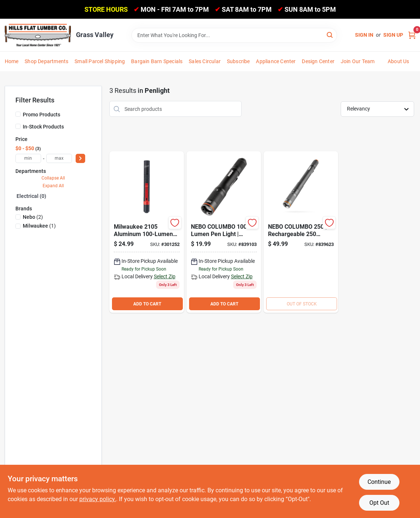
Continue (379, 482)
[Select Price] (80, 158)
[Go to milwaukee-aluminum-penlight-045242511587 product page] (147, 232)
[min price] (28, 158)
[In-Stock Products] (18, 126)
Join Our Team (358, 61)
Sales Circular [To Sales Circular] (205, 61)
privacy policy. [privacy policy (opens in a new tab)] (98, 499)
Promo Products (41, 115)
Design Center (318, 61)
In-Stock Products (43, 127)
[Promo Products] (18, 114)
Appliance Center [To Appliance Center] (276, 61)
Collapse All (53, 178)
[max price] (59, 158)
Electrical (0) (31, 196)
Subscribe (238, 61)
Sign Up (393, 35)
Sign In (364, 35)
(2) (33, 217)
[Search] (330, 35)
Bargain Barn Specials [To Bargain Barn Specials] (157, 61)
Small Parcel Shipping (100, 61)
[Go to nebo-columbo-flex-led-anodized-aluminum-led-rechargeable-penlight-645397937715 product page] (301, 232)
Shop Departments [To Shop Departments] (46, 61)
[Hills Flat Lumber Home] (38, 35)
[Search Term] (234, 35)
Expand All (53, 186)
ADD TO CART (147, 304)
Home (12, 61)
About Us (399, 61)
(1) (39, 226)
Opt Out (379, 503)
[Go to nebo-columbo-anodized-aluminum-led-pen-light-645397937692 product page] (224, 232)
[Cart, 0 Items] (412, 35)
